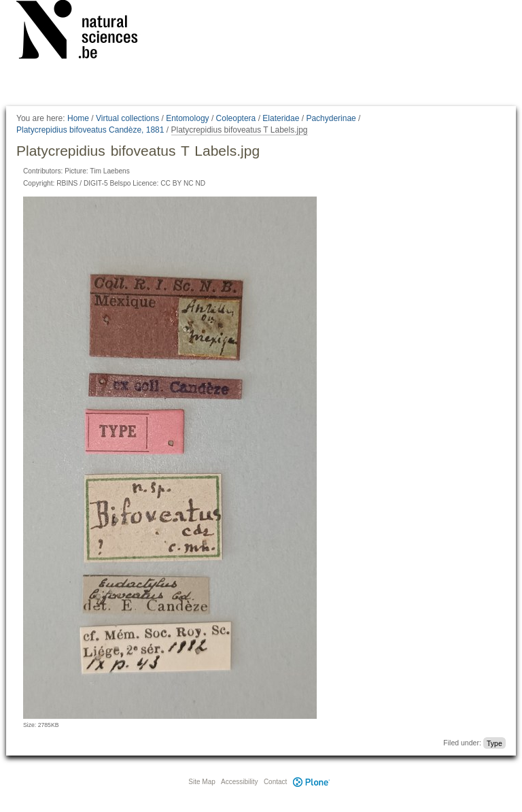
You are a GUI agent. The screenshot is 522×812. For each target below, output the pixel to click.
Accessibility (239, 782)
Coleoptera (236, 118)
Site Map (202, 782)
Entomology (187, 118)
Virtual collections (127, 118)
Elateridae (281, 118)
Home (78, 118)
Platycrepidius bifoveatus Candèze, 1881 (90, 130)
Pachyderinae (331, 118)
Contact (275, 782)
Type (494, 743)
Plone (311, 782)
